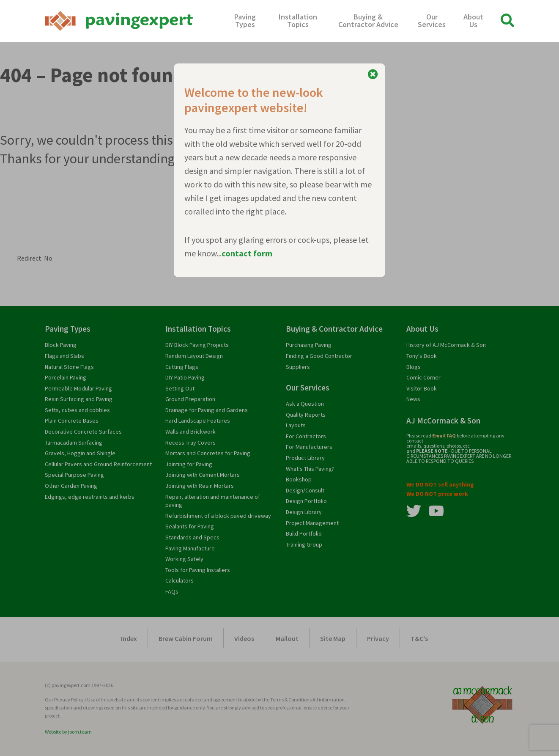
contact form (247, 253)
